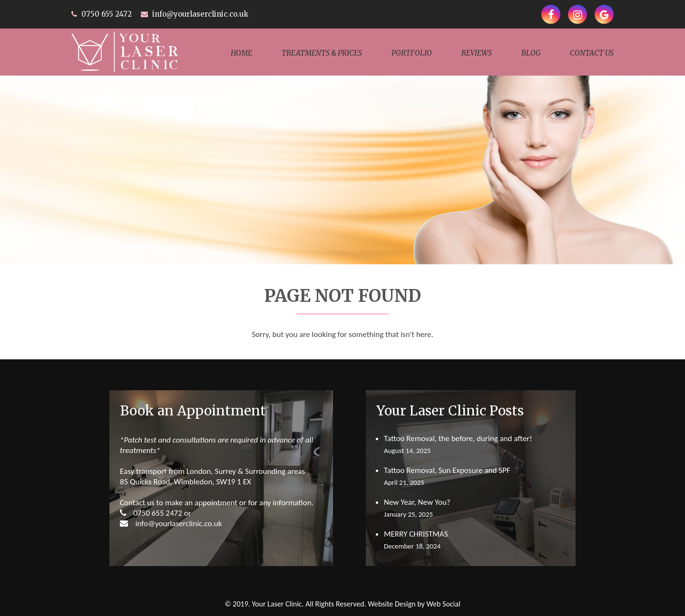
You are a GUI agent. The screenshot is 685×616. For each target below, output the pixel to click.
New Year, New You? (417, 502)
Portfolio (412, 53)
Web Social (443, 604)
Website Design (391, 604)
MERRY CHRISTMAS (416, 534)
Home (241, 53)
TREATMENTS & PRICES (322, 53)
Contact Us (592, 53)
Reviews (477, 53)
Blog (531, 53)
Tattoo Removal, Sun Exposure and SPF (447, 470)
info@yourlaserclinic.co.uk (200, 14)
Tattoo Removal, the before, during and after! (458, 438)
